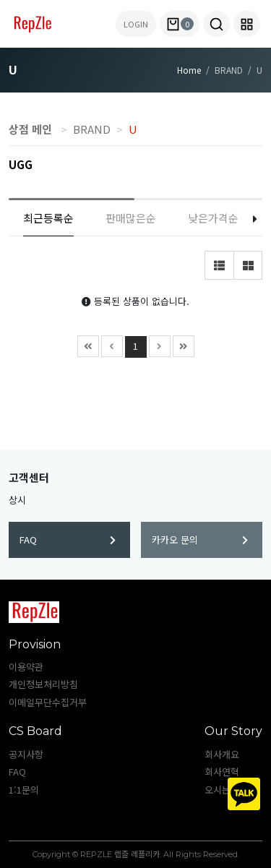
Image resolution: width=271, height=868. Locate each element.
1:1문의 (24, 790)
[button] (216, 24)
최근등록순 (48, 218)
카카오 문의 (200, 540)
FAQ (68, 540)
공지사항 (26, 754)
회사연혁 (222, 772)
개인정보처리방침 (43, 684)
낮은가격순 (213, 218)
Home (189, 70)
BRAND (92, 129)
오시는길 (222, 790)
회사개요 (222, 754)
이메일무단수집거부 (48, 702)
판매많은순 (131, 218)
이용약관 (26, 667)
